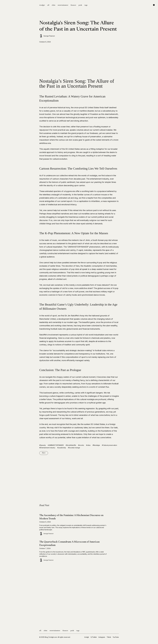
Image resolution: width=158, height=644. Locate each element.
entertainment (63, 5)
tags (86, 5)
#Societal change (74, 448)
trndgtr (42, 5)
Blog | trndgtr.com (51, 637)
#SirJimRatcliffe (71, 445)
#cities (88, 445)
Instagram (102, 637)
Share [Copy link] (44, 453)
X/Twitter (94, 637)
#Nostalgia (96, 445)
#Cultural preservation (109, 445)
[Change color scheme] (154, 5)
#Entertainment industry (47, 448)
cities (53, 5)
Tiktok (109, 637)
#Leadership (62, 448)
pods (80, 5)
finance (73, 5)
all (48, 5)
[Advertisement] (79, 61)
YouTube (116, 637)
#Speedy (43, 445)
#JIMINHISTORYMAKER (56, 445)
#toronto (81, 445)
